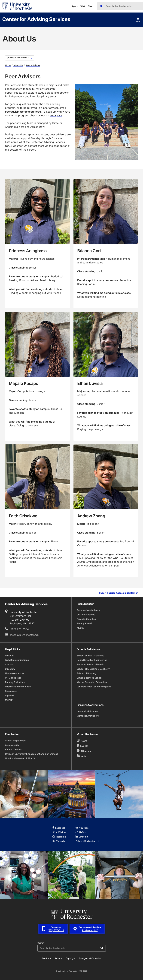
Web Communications (17, 660)
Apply (75, 6)
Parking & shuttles (15, 682)
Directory (10, 669)
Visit (83, 6)
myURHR (10, 695)
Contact (9, 664)
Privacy (58, 958)
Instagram (56, 115)
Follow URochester (87, 841)
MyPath (9, 700)
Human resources (15, 673)
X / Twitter (59, 832)
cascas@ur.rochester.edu (24, 635)
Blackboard (11, 691)
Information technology (18, 687)
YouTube (82, 828)
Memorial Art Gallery (88, 716)
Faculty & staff (84, 623)
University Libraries (87, 711)
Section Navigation (20, 58)
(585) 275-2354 (19, 629)
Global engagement (16, 741)
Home (8, 65)
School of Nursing (86, 673)
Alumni (81, 628)
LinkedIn (82, 837)
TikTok (81, 832)
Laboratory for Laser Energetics (94, 687)
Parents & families (86, 619)
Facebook (59, 828)
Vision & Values (13, 749)
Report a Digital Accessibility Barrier (118, 593)
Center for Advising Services (36, 19)
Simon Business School (89, 678)
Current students (86, 615)
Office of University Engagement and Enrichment (31, 754)
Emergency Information (90, 958)
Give (90, 6)
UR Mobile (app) (14, 678)
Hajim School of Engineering (92, 660)
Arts (81, 756)
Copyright (70, 958)
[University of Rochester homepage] (18, 6)
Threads (59, 841)
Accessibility (12, 745)
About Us (18, 65)
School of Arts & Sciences (90, 656)
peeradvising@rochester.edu (23, 112)
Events (82, 746)
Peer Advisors (33, 65)
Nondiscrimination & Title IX (20, 758)
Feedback (47, 958)
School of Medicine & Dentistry (93, 669)
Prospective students (88, 610)
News (82, 741)
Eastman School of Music (90, 664)
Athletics (84, 751)
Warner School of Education (92, 682)
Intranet (9, 656)
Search (41, 943)
